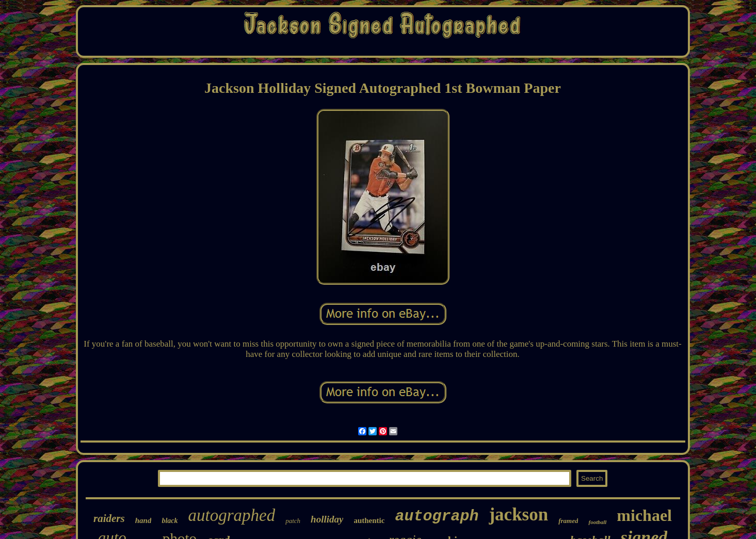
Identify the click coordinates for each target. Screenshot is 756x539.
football (597, 522)
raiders (109, 518)
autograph (437, 516)
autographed (232, 515)
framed (568, 521)
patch (293, 521)
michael (644, 515)
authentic (369, 520)
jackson (518, 514)
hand (143, 520)
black (170, 521)
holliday (327, 519)
